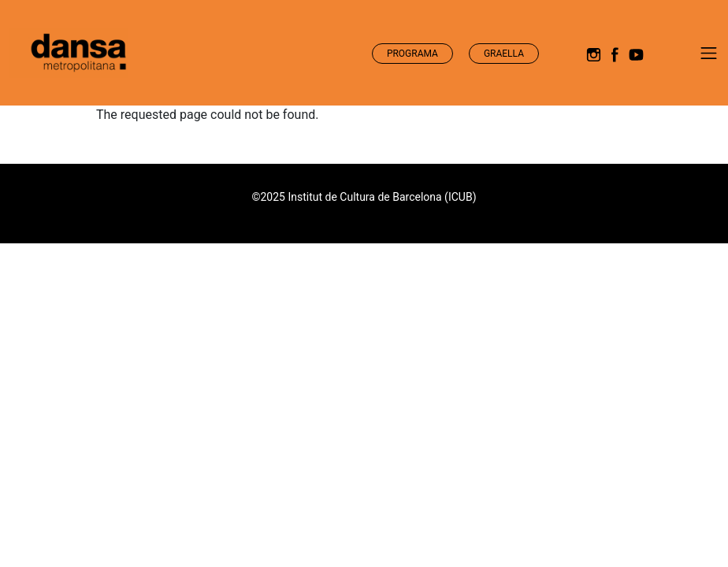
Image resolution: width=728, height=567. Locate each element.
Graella (504, 54)
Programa (412, 54)
